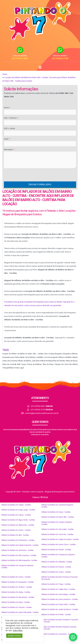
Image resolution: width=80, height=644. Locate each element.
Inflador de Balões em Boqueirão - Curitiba (18, 582)
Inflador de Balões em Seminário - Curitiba (17, 550)
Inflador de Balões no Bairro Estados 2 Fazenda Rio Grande (60, 621)
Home (5, 74)
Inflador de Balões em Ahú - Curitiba (15, 535)
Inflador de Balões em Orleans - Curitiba (17, 587)
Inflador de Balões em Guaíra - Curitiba (56, 572)
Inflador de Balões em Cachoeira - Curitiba (58, 634)
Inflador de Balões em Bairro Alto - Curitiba (58, 517)
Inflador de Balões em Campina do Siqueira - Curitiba (58, 556)
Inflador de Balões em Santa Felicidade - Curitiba (20, 612)
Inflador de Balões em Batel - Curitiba (16, 602)
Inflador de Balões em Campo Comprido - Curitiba (57, 523)
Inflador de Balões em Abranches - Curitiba (18, 525)
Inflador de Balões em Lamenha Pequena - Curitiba (58, 506)
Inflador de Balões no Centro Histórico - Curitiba (60, 599)
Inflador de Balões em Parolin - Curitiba (56, 550)
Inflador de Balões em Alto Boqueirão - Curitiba (19, 560)
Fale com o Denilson (60, 56)
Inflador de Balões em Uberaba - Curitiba (57, 562)
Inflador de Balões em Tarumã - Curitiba (16, 607)
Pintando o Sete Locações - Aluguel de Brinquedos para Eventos (48, 492)
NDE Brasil (44, 497)
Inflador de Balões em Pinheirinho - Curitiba (18, 540)
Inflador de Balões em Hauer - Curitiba (56, 512)
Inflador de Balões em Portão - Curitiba (56, 615)
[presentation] (25, 175)
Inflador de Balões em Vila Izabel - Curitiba (58, 529)
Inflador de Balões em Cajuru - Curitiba (16, 515)
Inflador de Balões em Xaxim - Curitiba (16, 530)
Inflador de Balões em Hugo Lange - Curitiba (18, 510)
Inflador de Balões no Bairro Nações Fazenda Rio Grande (59, 628)
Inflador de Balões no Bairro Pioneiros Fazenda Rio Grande (59, 578)
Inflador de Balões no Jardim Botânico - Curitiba (60, 609)
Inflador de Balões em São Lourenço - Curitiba (19, 555)
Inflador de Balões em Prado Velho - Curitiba (58, 604)
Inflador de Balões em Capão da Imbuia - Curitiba (60, 539)
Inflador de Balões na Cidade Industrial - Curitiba (20, 545)
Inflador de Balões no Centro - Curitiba (16, 577)
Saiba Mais (18, 630)
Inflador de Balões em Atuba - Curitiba (16, 592)
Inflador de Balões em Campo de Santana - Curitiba (18, 567)
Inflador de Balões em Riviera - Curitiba (56, 567)
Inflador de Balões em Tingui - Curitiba (56, 584)
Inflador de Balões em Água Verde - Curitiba (18, 520)
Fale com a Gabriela (20, 56)
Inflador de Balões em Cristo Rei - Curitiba (57, 534)
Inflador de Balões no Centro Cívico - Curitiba (58, 545)
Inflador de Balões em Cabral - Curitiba (16, 505)
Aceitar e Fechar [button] (14, 636)
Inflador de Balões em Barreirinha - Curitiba (18, 597)
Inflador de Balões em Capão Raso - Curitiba (58, 589)
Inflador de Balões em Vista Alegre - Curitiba (58, 594)
